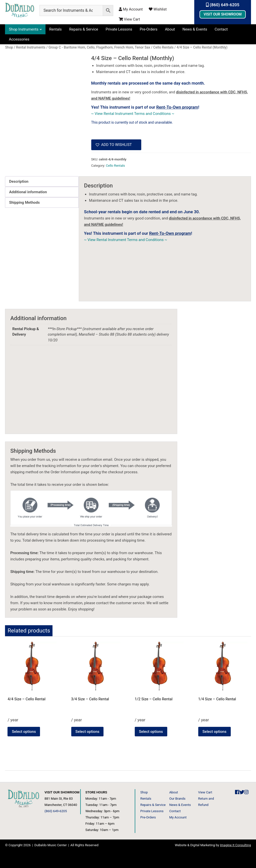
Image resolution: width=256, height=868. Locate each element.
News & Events (195, 29)
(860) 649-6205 (223, 5)
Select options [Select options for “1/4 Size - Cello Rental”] (214, 732)
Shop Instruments (23, 29)
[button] (116, 145)
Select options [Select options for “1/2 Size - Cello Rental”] (151, 732)
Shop (144, 792)
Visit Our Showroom (222, 14)
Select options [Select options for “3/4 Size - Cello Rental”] (87, 732)
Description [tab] (19, 181)
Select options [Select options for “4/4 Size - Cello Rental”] (24, 732)
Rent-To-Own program (177, 107)
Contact (221, 29)
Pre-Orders (149, 29)
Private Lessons (119, 29)
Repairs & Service (84, 29)
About (170, 29)
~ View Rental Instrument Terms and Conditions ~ (133, 114)
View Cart (129, 19)
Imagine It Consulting (235, 845)
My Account (131, 9)
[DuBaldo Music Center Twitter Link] (242, 792)
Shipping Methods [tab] (24, 202)
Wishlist (158, 9)
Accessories (19, 39)
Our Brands (177, 799)
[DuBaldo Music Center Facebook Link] (237, 792)
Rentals (55, 29)
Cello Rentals (115, 166)
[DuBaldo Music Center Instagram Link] (246, 792)
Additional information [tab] (28, 192)
